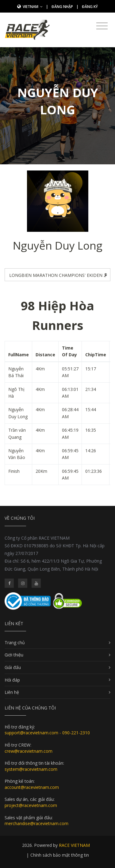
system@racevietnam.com (31, 769)
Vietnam (33, 7)
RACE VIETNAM (74, 845)
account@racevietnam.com (32, 787)
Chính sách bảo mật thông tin (60, 855)
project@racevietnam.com (31, 805)
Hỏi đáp (12, 680)
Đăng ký (90, 7)
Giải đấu (13, 667)
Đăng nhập (62, 7)
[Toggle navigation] (102, 26)
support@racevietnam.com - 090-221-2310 (47, 733)
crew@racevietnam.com (29, 751)
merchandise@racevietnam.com (36, 823)
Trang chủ (15, 642)
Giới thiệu (14, 655)
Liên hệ (12, 692)
